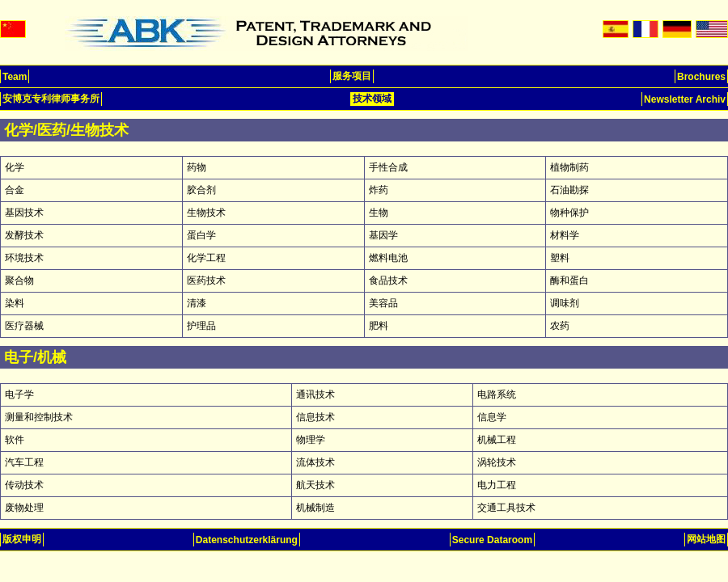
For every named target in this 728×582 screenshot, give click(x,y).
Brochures (701, 77)
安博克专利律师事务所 (51, 99)
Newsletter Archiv (685, 99)
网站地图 (706, 539)
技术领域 (372, 99)
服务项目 (352, 76)
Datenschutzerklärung (247, 540)
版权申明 (22, 539)
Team (15, 77)
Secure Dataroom (492, 540)
